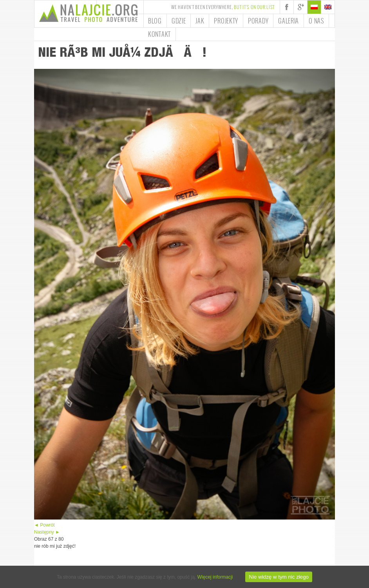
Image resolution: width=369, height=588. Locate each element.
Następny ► (47, 532)
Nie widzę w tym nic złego (279, 577)
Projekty (226, 21)
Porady (258, 21)
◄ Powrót (44, 525)
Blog (155, 21)
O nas (316, 21)
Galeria (289, 21)
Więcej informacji (215, 577)
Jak (200, 21)
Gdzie (179, 21)
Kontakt (159, 34)
